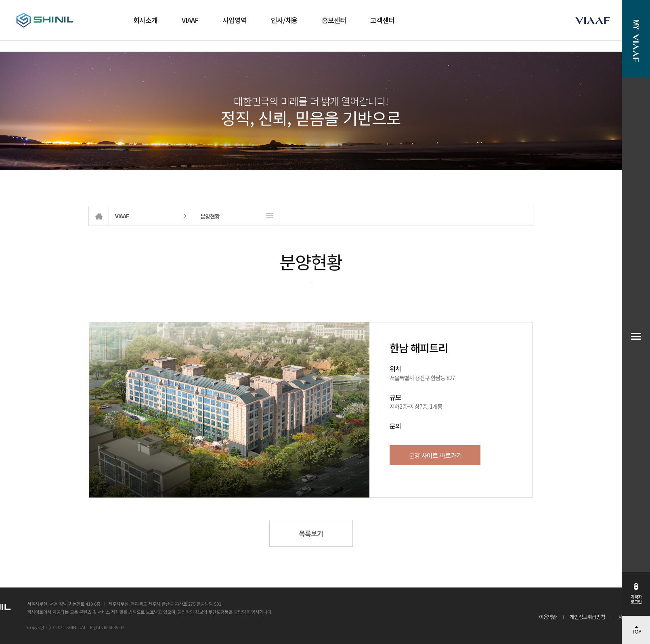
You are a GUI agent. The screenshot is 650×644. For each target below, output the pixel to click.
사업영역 (235, 20)
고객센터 (382, 20)
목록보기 (311, 533)
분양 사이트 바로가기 (435, 455)
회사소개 (145, 20)
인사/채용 (284, 20)
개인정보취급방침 (587, 617)
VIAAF (190, 20)
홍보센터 (334, 20)
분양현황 (210, 216)
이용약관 (548, 617)
